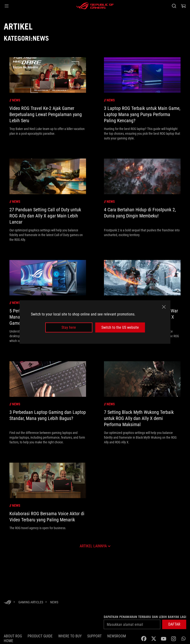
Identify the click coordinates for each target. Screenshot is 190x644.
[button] (7, 6)
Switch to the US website (120, 327)
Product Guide (40, 636)
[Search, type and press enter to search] (174, 6)
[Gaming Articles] (31, 602)
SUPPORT (94, 636)
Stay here (69, 327)
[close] (164, 307)
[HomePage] (8, 603)
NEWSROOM (117, 636)
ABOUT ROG (13, 636)
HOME (8, 641)
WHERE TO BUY (70, 636)
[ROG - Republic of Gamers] (95, 6)
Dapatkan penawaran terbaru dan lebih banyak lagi (145, 617)
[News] (54, 602)
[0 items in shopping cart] (183, 6)
